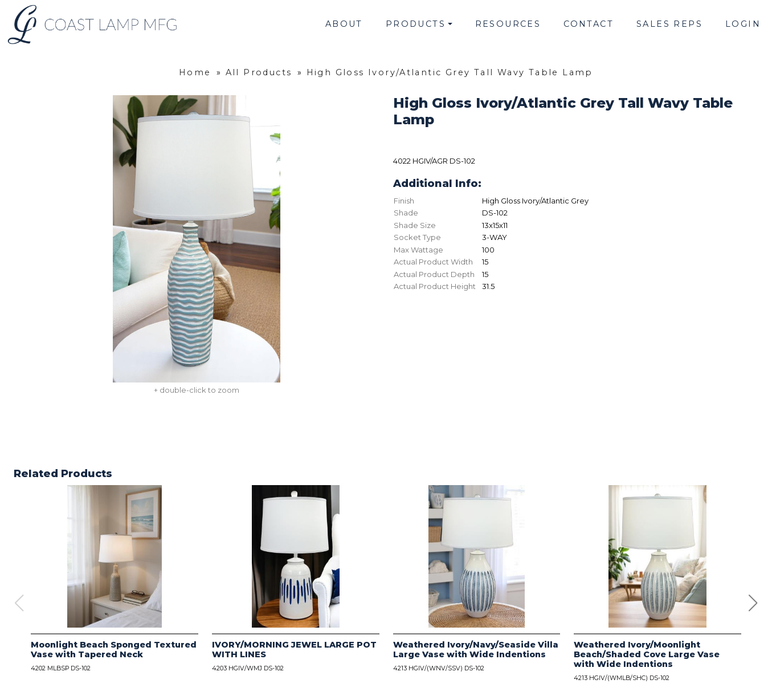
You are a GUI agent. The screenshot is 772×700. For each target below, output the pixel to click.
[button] (753, 603)
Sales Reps (669, 24)
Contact (589, 24)
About (344, 24)
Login (743, 24)
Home (195, 72)
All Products (259, 72)
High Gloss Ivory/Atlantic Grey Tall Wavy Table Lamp (450, 72)
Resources (508, 24)
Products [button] (416, 24)
